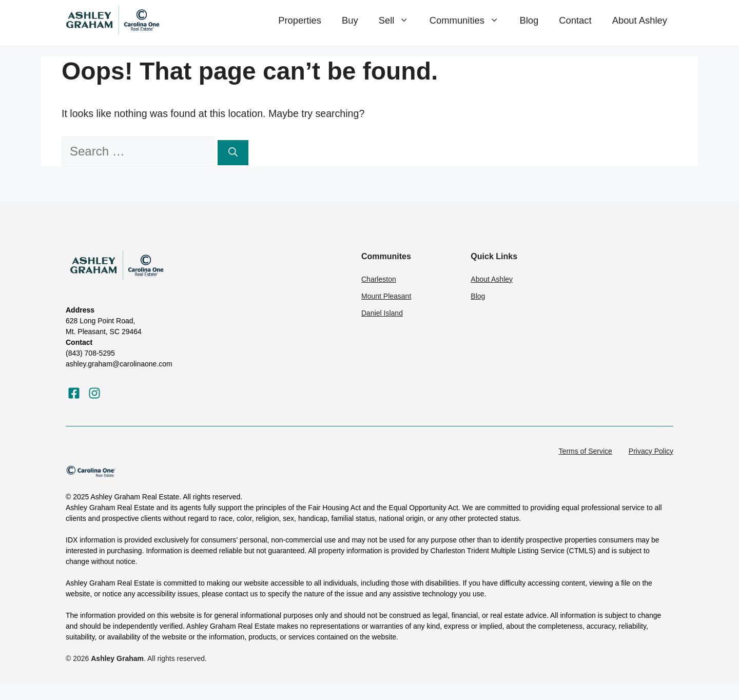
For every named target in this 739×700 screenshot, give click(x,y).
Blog (529, 20)
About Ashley (640, 20)
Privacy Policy (651, 451)
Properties (300, 20)
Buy (350, 20)
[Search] (233, 153)
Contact (575, 20)
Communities (470, 21)
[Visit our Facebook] (74, 393)
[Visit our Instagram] (94, 393)
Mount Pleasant (386, 296)
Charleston (379, 279)
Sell (399, 21)
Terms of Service (586, 451)
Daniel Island (382, 313)
